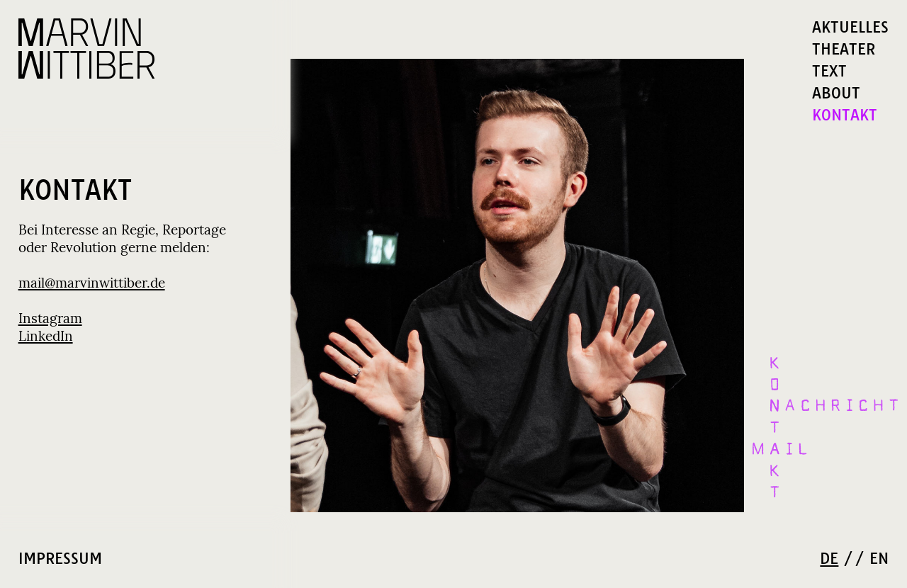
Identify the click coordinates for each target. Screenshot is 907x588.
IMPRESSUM (60, 559)
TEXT (829, 71)
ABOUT (836, 93)
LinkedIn (46, 337)
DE (829, 559)
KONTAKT (845, 115)
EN (879, 559)
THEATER (844, 49)
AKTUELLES (850, 27)
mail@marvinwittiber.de (92, 284)
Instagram (50, 319)
